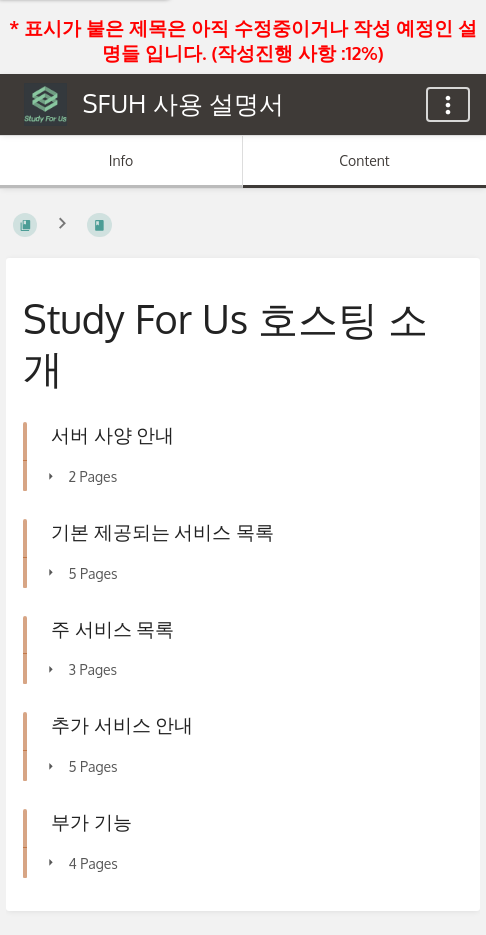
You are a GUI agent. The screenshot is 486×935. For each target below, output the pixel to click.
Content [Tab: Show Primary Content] (364, 160)
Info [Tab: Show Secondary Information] (121, 160)
